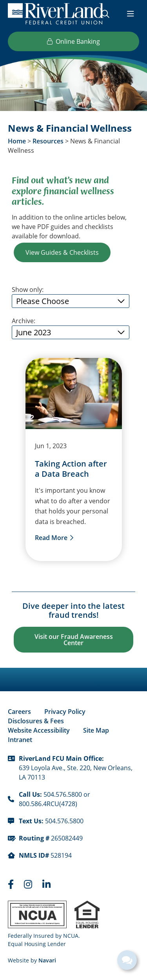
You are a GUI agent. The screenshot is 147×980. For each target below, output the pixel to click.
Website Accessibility (39, 730)
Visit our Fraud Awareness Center (74, 640)
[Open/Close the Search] (105, 14)
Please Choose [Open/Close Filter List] (43, 301)
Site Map (96, 730)
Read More (51, 538)
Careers (19, 712)
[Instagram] (29, 884)
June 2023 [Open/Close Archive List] (34, 332)
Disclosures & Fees (36, 721)
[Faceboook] (12, 884)
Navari (47, 960)
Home (17, 141)
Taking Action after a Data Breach (71, 469)
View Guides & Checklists (62, 252)
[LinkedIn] (46, 884)
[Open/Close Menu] (131, 14)
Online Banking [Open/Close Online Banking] (73, 41)
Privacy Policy (65, 712)
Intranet (20, 740)
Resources (48, 141)
